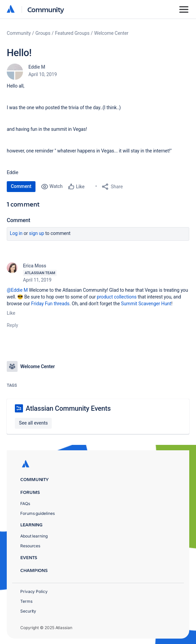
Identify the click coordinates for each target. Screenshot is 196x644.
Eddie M (37, 67)
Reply (13, 325)
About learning (34, 536)
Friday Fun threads (50, 304)
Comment (21, 186)
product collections (117, 297)
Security (28, 611)
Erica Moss (35, 266)
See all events (33, 423)
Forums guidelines (38, 513)
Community (46, 9)
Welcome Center (111, 33)
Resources (30, 546)
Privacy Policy (34, 591)
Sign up (37, 233)
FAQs (25, 504)
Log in (16, 233)
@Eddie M (17, 290)
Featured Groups (72, 33)
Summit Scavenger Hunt (146, 304)
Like (11, 313)
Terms (26, 601)
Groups (43, 33)
